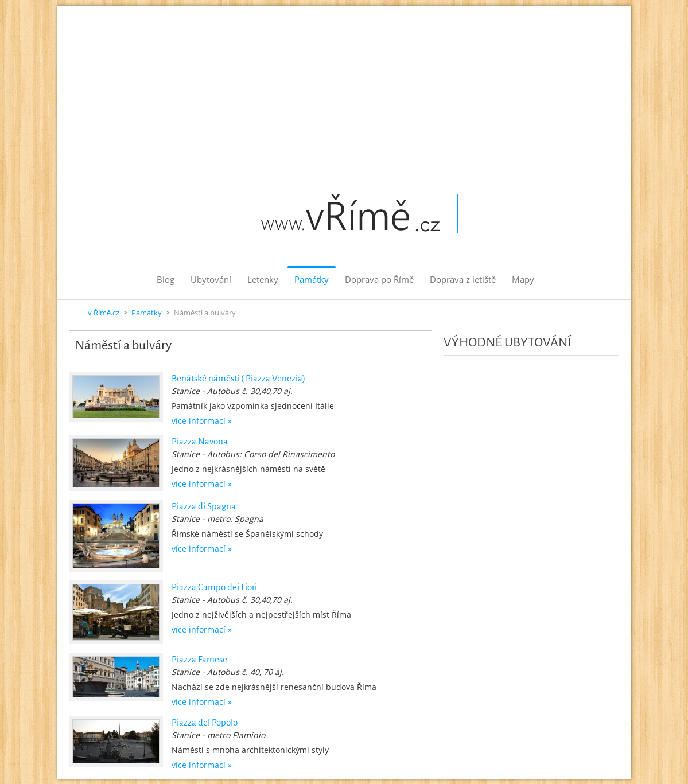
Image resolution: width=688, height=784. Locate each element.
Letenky (263, 279)
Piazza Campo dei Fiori (214, 587)
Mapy (523, 279)
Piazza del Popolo (205, 722)
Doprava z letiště (463, 279)
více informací (199, 421)
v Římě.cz (104, 313)
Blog (166, 279)
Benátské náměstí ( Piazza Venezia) (238, 378)
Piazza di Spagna (204, 506)
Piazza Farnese (199, 659)
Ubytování (211, 279)
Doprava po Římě (379, 279)
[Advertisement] (344, 92)
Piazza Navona (200, 441)
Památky (312, 279)
